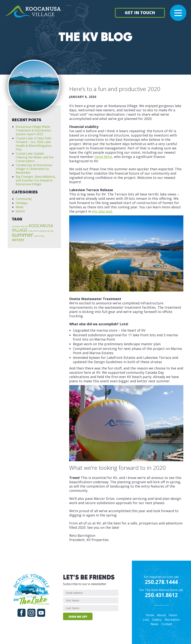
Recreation (172, 620)
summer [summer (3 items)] (23, 235)
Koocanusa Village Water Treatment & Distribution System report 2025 (33, 130)
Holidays (22, 203)
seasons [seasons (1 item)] (43, 231)
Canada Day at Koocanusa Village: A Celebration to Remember (34, 169)
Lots (146, 620)
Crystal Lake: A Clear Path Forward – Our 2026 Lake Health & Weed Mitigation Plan (34, 144)
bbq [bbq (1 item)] (22, 226)
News (20, 207)
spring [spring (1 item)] (50, 231)
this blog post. (103, 211)
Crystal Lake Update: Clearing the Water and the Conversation (35, 157)
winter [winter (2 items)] (18, 240)
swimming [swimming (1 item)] (39, 236)
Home (150, 615)
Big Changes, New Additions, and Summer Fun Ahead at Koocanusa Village (36, 180)
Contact (167, 624)
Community (24, 199)
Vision (173, 615)
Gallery (157, 620)
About (161, 615)
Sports (20, 211)
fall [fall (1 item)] (27, 226)
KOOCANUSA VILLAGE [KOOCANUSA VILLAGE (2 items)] (33, 228)
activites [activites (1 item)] (16, 226)
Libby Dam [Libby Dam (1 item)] (33, 231)
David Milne (103, 157)
